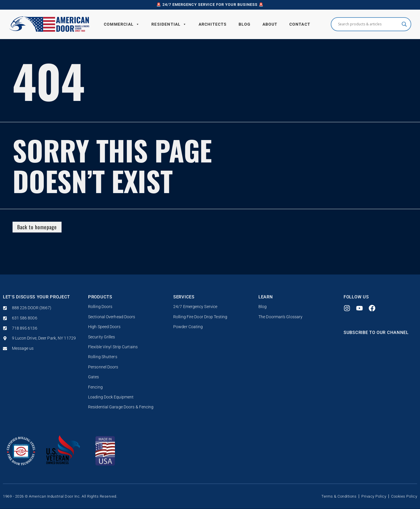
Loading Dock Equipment (111, 397)
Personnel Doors (103, 367)
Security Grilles (102, 337)
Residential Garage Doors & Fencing (121, 407)
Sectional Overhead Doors (112, 317)
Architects (213, 24)
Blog (245, 24)
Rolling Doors (100, 307)
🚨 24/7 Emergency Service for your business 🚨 (210, 5)
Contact (300, 24)
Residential (169, 24)
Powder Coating (188, 327)
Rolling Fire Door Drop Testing (200, 317)
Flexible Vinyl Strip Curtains (113, 347)
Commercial (122, 24)
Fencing (95, 387)
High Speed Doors (104, 327)
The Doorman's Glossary (280, 317)
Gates (94, 377)
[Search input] (368, 24)
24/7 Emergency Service (195, 307)
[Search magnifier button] (404, 24)
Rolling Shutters (103, 357)
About (270, 24)
